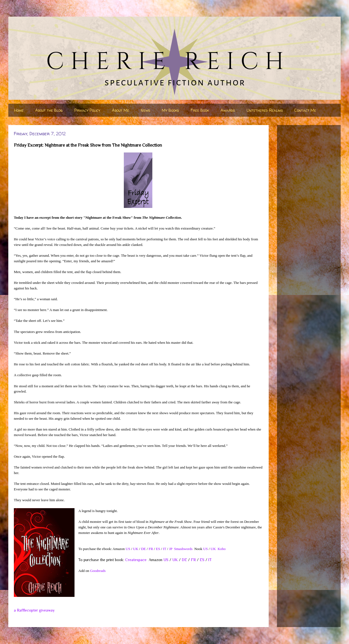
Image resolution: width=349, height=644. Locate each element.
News (145, 110)
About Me (120, 110)
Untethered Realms (265, 110)
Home (19, 110)
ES (158, 549)
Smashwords (183, 549)
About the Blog (49, 110)
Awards (228, 110)
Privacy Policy (87, 110)
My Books (170, 110)
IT (165, 549)
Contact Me (305, 110)
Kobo (222, 549)
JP (171, 549)
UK (136, 549)
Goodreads (98, 571)
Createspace (136, 560)
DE (143, 549)
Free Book (200, 110)
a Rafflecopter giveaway (34, 610)
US (128, 549)
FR (151, 549)
